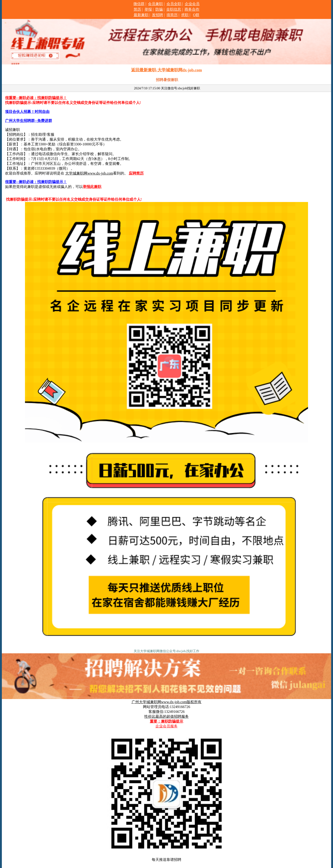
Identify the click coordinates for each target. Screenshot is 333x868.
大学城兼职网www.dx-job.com (89, 173)
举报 (148, 9)
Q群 (196, 15)
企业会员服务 (166, 726)
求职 (185, 15)
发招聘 (157, 15)
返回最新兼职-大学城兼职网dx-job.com (166, 70)
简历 (137, 9)
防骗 (159, 9)
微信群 (139, 4)
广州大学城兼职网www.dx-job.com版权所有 (167, 702)
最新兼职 (141, 15)
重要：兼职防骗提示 (166, 721)
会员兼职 (155, 4)
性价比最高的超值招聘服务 (166, 716)
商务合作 (192, 9)
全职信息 (174, 9)
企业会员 (192, 4)
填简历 (172, 15)
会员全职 (174, 4)
